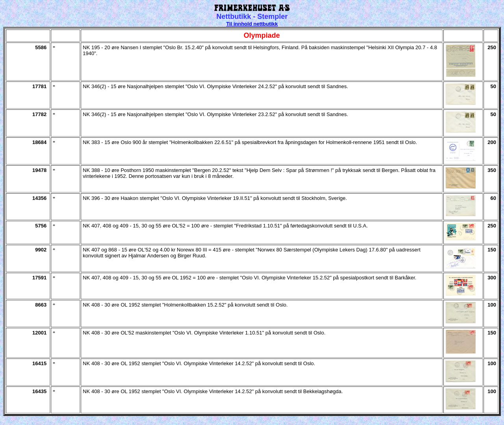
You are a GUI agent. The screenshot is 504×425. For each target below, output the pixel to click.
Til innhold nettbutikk (252, 24)
